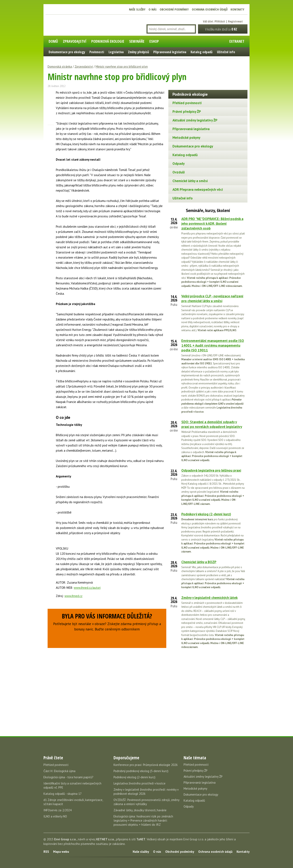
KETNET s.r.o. (105, 839)
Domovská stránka (60, 67)
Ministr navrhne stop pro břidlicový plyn (122, 67)
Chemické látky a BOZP (199, 562)
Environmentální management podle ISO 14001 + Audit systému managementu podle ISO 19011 (213, 345)
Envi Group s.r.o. (65, 839)
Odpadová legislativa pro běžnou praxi (211, 470)
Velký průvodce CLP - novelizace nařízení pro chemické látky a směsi (212, 299)
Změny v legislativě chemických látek (209, 598)
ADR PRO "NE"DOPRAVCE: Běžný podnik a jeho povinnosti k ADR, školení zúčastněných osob (212, 224)
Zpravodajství (84, 67)
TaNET (141, 839)
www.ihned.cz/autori (87, 588)
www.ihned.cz (73, 596)
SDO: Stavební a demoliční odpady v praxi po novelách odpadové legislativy (212, 424)
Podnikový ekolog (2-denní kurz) (206, 514)
